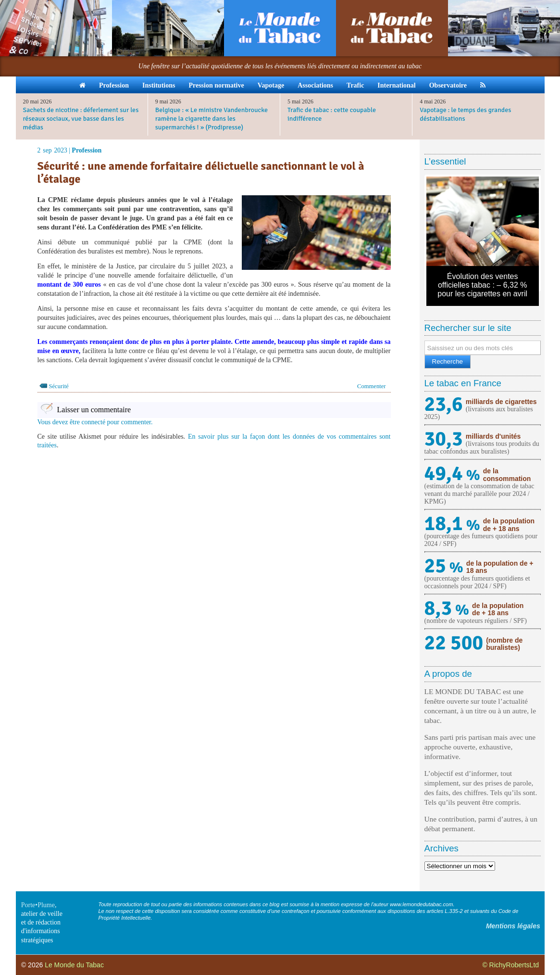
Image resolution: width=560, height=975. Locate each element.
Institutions (159, 85)
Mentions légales (513, 926)
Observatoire (448, 85)
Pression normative (216, 85)
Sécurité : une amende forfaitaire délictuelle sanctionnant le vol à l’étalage (201, 172)
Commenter (371, 386)
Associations (315, 85)
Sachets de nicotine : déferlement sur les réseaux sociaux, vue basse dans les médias (81, 119)
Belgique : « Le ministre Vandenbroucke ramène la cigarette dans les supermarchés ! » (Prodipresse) (212, 119)
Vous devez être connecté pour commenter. (95, 422)
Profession (114, 85)
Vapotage (271, 85)
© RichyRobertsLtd (510, 965)
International (396, 85)
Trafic (355, 85)
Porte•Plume (38, 905)
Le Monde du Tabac (74, 965)
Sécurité (59, 386)
